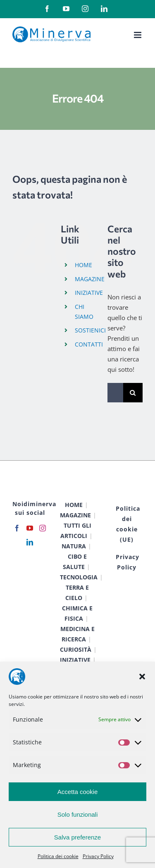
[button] (142, 677)
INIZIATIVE (89, 293)
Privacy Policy (98, 856)
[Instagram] (43, 528)
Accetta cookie (78, 792)
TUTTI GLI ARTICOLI (76, 531)
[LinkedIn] (30, 542)
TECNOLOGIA (79, 577)
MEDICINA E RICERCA (77, 634)
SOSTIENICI (90, 330)
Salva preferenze (77, 837)
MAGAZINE (90, 279)
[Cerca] (133, 393)
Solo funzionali (78, 814)
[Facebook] (17, 528)
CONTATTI (89, 344)
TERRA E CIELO (77, 593)
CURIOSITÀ (76, 649)
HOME (83, 265)
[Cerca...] (115, 393)
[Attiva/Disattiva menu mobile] (138, 35)
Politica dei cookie (58, 856)
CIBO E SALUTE (75, 562)
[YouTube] (30, 528)
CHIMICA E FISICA (77, 613)
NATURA (74, 546)
